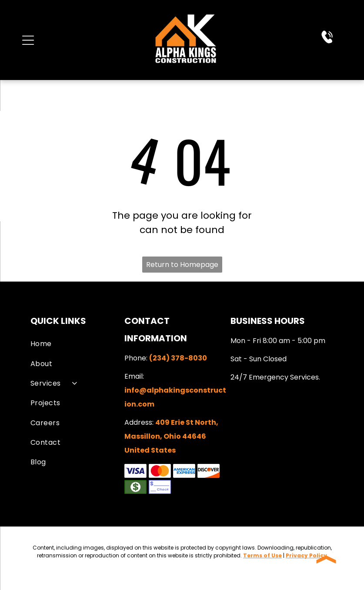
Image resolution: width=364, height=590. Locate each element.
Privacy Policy (306, 555)
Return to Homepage (182, 265)
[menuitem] (76, 344)
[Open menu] (28, 40)
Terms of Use (262, 555)
